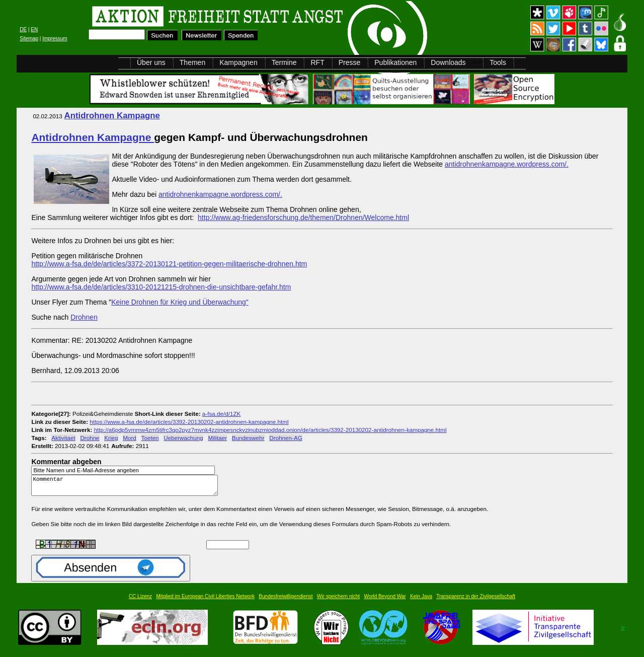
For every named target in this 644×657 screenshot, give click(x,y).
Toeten (150, 438)
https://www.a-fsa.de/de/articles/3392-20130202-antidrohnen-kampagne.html (189, 422)
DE (23, 29)
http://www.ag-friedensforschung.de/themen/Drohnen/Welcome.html (303, 217)
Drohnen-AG (286, 438)
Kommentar (127, 488)
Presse (350, 62)
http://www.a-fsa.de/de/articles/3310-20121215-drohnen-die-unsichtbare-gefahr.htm (161, 287)
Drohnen (84, 317)
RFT (317, 62)
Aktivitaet (63, 438)
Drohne (90, 438)
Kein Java (421, 601)
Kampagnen (238, 62)
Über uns (151, 62)
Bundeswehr (248, 438)
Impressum (55, 39)
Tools (498, 62)
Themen (192, 62)
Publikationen (395, 62)
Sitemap (29, 39)
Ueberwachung (183, 438)
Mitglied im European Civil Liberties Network (205, 601)
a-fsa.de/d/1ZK (221, 414)
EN (34, 29)
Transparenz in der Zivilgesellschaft (476, 601)
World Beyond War (385, 601)
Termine (284, 62)
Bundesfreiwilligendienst (286, 601)
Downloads (448, 62)
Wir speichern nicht (338, 601)
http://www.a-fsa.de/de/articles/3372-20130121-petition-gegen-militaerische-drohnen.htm (169, 264)
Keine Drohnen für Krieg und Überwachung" (180, 302)
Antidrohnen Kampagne (112, 116)
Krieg (111, 438)
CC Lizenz (140, 601)
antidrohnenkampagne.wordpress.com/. (507, 164)
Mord (130, 438)
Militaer (217, 438)
